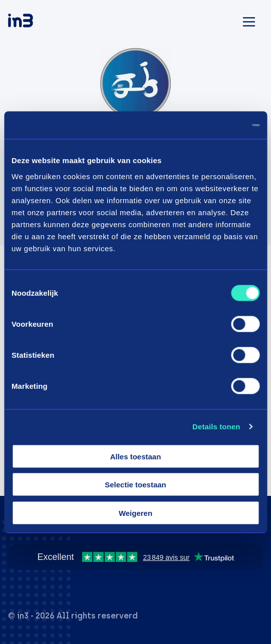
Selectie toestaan (135, 485)
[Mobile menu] (249, 20)
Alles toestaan (136, 456)
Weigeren (135, 513)
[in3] (38, 22)
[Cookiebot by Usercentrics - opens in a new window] (216, 125)
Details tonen (216, 427)
